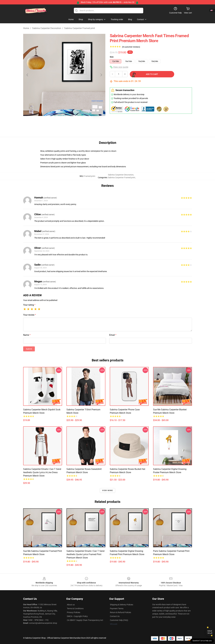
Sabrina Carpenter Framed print (80, 28)
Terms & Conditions (75, 608)
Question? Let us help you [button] (202, 641)
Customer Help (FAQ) (119, 620)
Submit (29, 349)
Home (26, 28)
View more (108, 490)
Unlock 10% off (210, 632)
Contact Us (115, 616)
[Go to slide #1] (57, 123)
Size (112, 57)
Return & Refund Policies (120, 612)
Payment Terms (117, 608)
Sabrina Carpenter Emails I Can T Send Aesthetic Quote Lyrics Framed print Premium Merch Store (85, 554)
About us (71, 605)
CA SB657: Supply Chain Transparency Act (85, 620)
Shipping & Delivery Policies (122, 605)
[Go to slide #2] (71, 123)
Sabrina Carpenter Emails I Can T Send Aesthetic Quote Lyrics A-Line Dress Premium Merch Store (42, 472)
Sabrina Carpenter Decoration (47, 28)
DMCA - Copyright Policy (77, 616)
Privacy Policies (74, 612)
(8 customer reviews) (131, 47)
